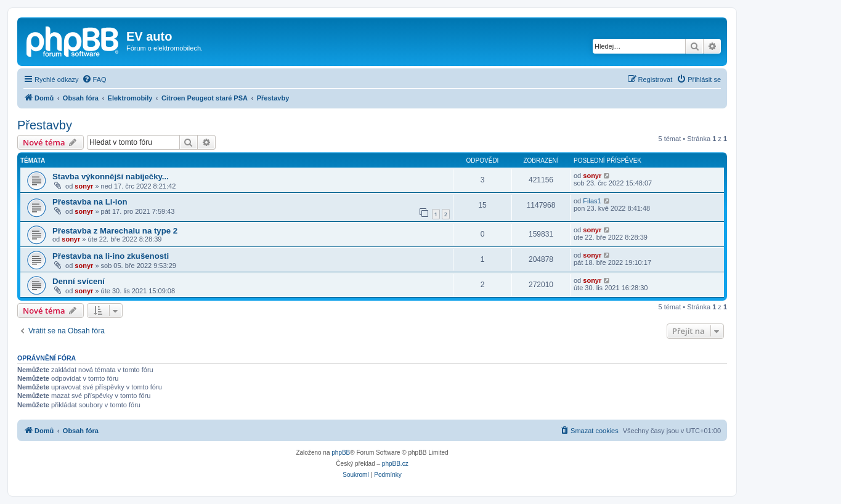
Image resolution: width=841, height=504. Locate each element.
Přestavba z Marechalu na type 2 (115, 231)
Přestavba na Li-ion (90, 202)
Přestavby (45, 125)
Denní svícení (79, 281)
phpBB (341, 453)
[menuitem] (94, 79)
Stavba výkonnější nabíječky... (111, 177)
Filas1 (592, 201)
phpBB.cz (395, 464)
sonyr (84, 186)
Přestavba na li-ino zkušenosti (111, 256)
